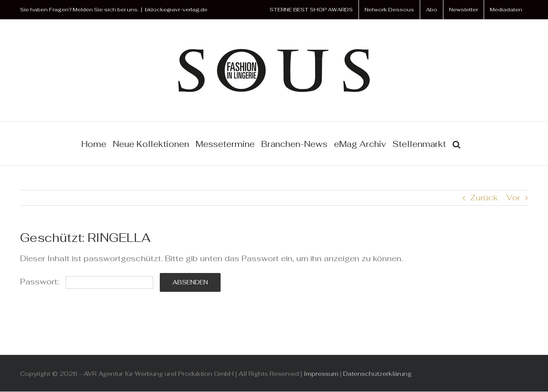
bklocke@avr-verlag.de (176, 10)
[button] (457, 143)
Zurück (484, 198)
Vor (513, 198)
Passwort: (87, 282)
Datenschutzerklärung (377, 374)
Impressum (321, 374)
